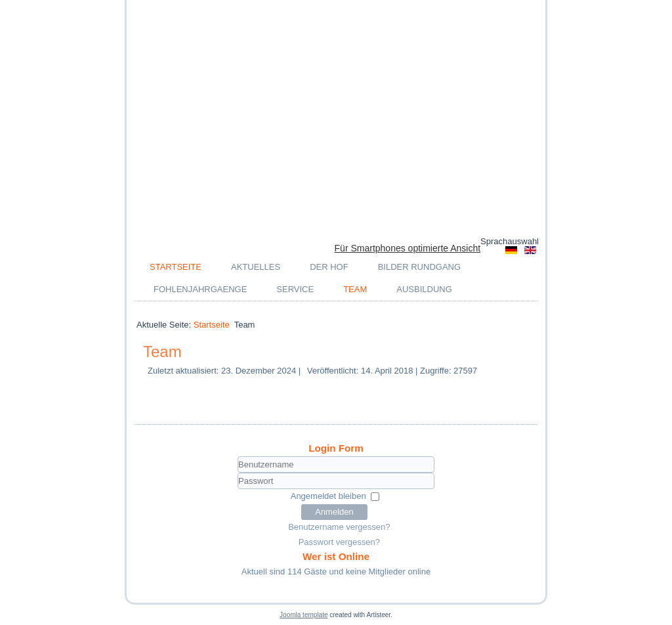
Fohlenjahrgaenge (200, 289)
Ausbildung (424, 289)
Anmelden (334, 512)
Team (355, 289)
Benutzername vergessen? (339, 527)
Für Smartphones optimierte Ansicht (408, 248)
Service (295, 289)
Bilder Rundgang (419, 267)
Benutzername (150, 473)
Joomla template (304, 615)
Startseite (176, 267)
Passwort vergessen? (339, 542)
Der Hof (329, 267)
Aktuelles (256, 267)
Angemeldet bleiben (328, 496)
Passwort (150, 489)
